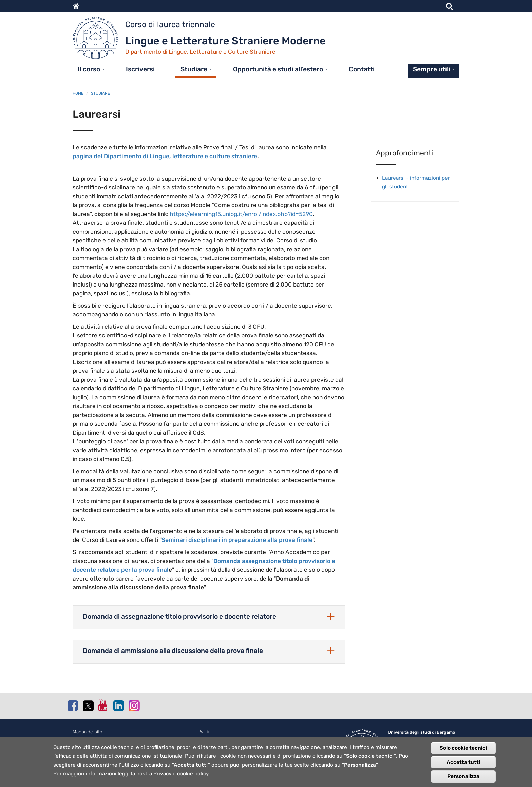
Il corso (89, 69)
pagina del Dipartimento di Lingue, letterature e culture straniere (165, 156)
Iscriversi (140, 69)
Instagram (134, 705)
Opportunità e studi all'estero (278, 69)
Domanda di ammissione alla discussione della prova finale (173, 651)
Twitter (88, 706)
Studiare (194, 69)
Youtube (103, 705)
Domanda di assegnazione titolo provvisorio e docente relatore (179, 616)
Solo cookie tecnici (463, 749)
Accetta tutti (463, 763)
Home (78, 93)
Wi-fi (205, 732)
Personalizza (463, 777)
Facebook (73, 706)
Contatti (362, 69)
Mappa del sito (88, 732)
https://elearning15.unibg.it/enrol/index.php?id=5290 (241, 214)
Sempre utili (432, 69)
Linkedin (118, 706)
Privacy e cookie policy (181, 774)
